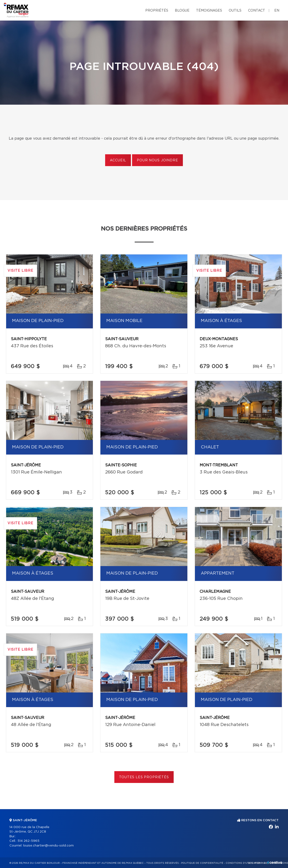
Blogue (182, 11)
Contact (257, 11)
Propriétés (157, 11)
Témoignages (209, 11)
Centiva (275, 862)
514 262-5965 (28, 841)
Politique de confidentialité (202, 863)
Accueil (118, 160)
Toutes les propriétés (144, 777)
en (277, 11)
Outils (235, 11)
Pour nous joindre (157, 160)
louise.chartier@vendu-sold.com (48, 846)
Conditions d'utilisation (243, 863)
